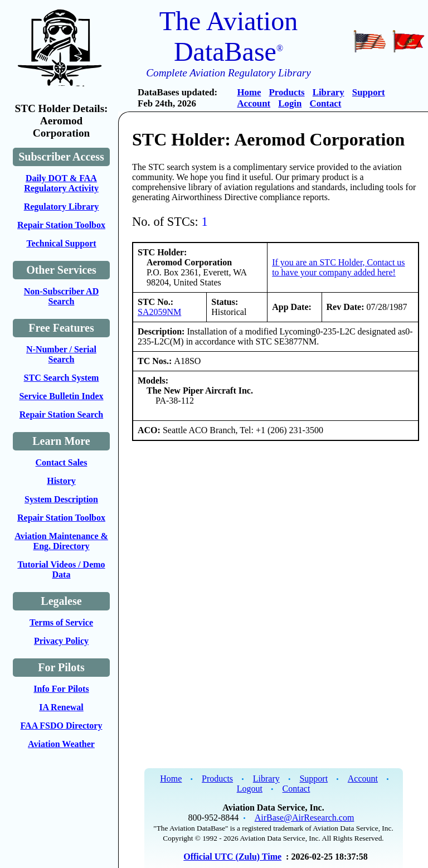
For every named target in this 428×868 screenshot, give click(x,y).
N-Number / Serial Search (61, 354)
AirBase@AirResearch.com (305, 818)
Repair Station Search (62, 414)
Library (329, 92)
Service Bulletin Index (61, 396)
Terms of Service (61, 622)
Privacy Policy (61, 641)
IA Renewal (61, 707)
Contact (326, 103)
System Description (61, 499)
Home (249, 92)
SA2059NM (159, 312)
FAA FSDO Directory (62, 726)
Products (287, 92)
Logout (250, 789)
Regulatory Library (62, 207)
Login (290, 103)
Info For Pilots (61, 689)
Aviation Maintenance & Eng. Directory (61, 541)
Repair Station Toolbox (61, 225)
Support (369, 92)
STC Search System (62, 378)
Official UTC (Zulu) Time (232, 857)
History (61, 481)
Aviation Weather (61, 744)
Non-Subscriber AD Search (61, 296)
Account (254, 103)
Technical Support (61, 243)
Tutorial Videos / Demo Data (61, 569)
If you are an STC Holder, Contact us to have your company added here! (338, 267)
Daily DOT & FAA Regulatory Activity (61, 183)
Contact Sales (62, 462)
